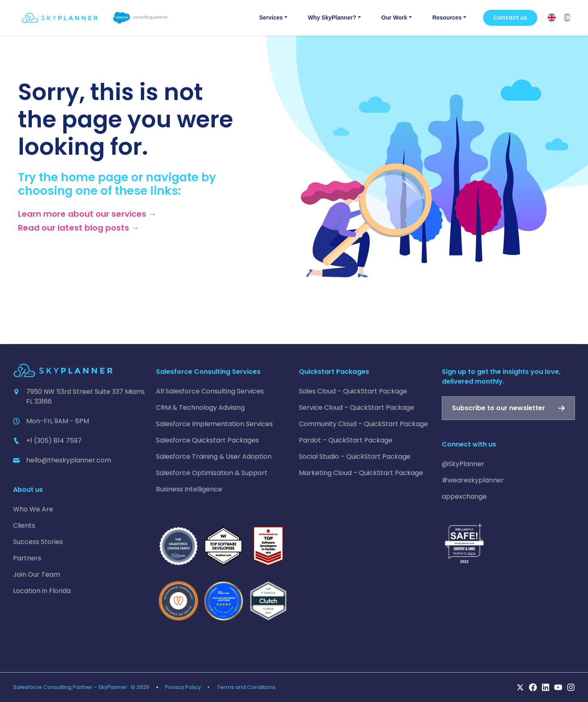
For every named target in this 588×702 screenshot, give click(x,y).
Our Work (394, 18)
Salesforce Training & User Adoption (214, 457)
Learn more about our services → (87, 214)
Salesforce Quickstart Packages (207, 440)
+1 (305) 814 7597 (54, 441)
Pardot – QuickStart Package (346, 440)
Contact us (510, 18)
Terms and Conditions (246, 687)
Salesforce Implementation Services (214, 424)
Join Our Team (37, 574)
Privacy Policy (183, 687)
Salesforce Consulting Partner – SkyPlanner (70, 687)
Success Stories (38, 542)
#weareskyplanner (473, 480)
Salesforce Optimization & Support (212, 473)
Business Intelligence (189, 489)
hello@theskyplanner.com (69, 460)
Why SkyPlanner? (332, 18)
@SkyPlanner (463, 464)
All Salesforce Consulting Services (210, 391)
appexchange (464, 497)
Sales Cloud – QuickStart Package (353, 391)
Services (271, 18)
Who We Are (33, 509)
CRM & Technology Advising (200, 408)
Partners (27, 558)
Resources (447, 18)
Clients (24, 525)
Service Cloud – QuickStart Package (356, 408)
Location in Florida (42, 591)
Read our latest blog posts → (79, 228)
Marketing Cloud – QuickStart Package (361, 473)
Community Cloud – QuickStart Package (363, 424)
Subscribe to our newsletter (499, 408)
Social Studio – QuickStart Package (355, 457)
